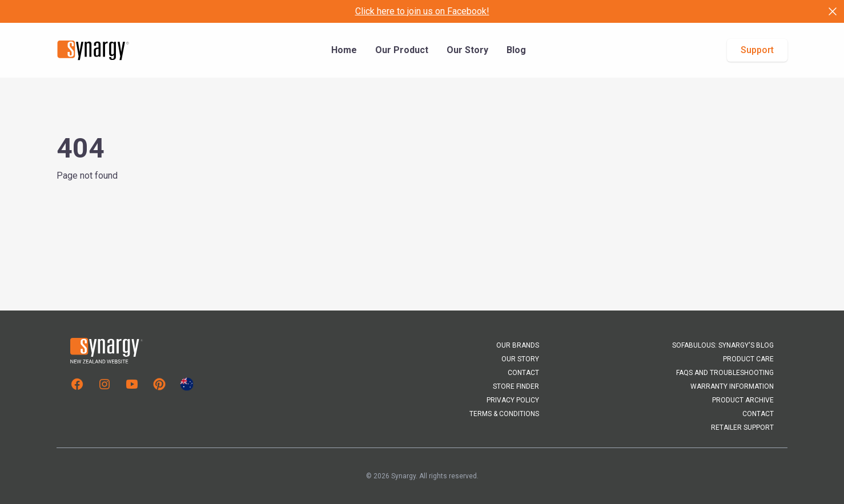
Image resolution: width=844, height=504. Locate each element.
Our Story (467, 50)
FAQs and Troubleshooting (725, 373)
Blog (516, 50)
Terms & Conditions (504, 414)
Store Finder (516, 386)
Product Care (748, 359)
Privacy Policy (513, 400)
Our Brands (518, 345)
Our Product (402, 50)
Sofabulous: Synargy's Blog (723, 345)
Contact (523, 373)
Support (757, 50)
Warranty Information (732, 386)
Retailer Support (742, 428)
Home (344, 50)
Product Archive (743, 400)
